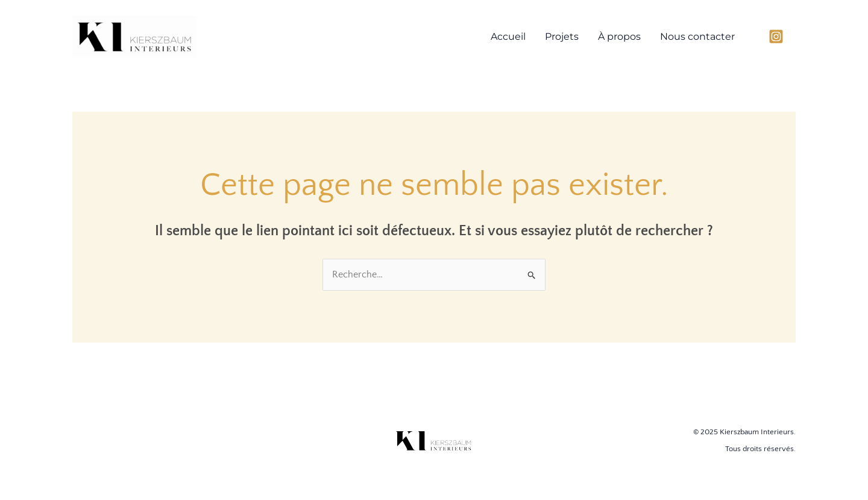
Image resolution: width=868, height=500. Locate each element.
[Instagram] (776, 36)
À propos (619, 36)
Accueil (508, 36)
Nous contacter (697, 36)
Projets (562, 36)
